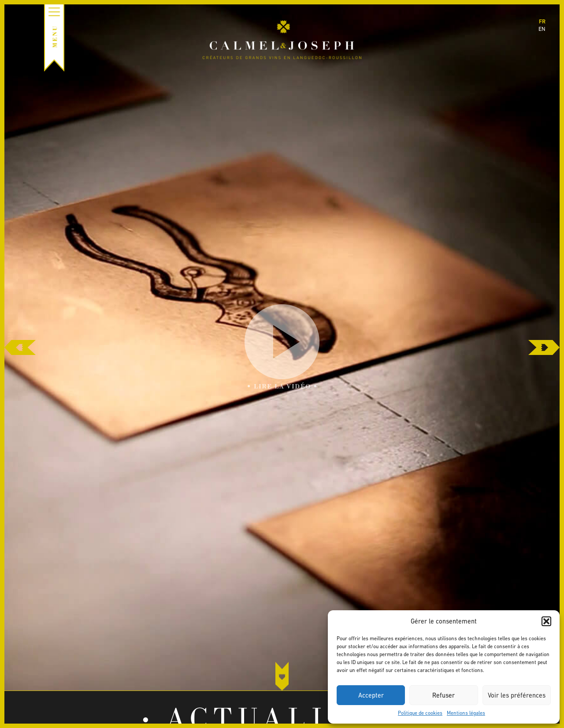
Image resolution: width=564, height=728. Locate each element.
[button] (546, 621)
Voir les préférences (517, 695)
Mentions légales (466, 713)
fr (542, 21)
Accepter (371, 695)
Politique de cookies (420, 713)
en (542, 29)
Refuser (443, 695)
